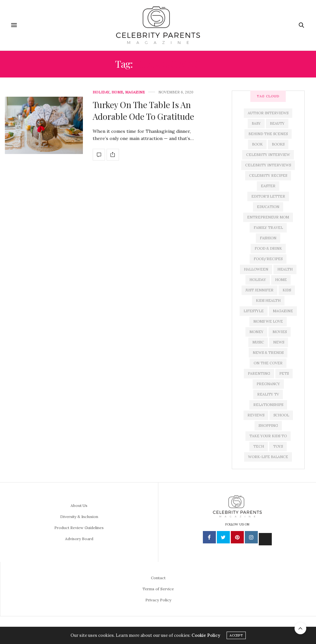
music (258, 342)
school (281, 415)
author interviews (268, 113)
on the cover (268, 363)
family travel (268, 228)
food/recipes (268, 259)
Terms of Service (158, 589)
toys (278, 446)
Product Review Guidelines (79, 528)
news (279, 342)
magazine (283, 311)
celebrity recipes (268, 175)
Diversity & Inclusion (79, 517)
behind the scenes (268, 134)
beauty (277, 123)
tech (259, 446)
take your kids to (268, 436)
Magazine (135, 92)
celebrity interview (268, 155)
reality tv (268, 394)
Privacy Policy (158, 600)
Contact (158, 578)
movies (280, 332)
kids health (268, 301)
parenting (259, 373)
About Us (79, 505)
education (268, 207)
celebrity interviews (268, 165)
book (257, 144)
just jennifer (259, 290)
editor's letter (268, 196)
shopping (268, 426)
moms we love (268, 321)
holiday (258, 280)
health (285, 269)
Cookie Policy (206, 635)
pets (284, 373)
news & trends (268, 353)
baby (256, 123)
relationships (268, 405)
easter (268, 186)
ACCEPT (236, 635)
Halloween (256, 269)
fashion (268, 238)
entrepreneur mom (268, 217)
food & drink (268, 248)
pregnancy (268, 384)
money (256, 332)
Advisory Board (79, 539)
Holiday (101, 92)
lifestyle (254, 311)
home (281, 280)
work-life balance (268, 457)
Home (117, 92)
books (278, 144)
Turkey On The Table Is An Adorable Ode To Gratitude (143, 111)
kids (287, 290)
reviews (256, 415)
